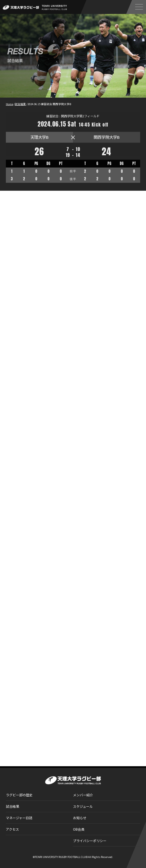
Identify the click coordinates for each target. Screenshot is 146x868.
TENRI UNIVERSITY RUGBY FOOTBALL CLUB (61, 857)
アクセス (12, 829)
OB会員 (79, 829)
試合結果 (13, 806)
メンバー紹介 (83, 795)
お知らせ (80, 818)
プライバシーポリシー (90, 841)
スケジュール (83, 806)
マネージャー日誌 (19, 818)
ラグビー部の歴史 (19, 795)
